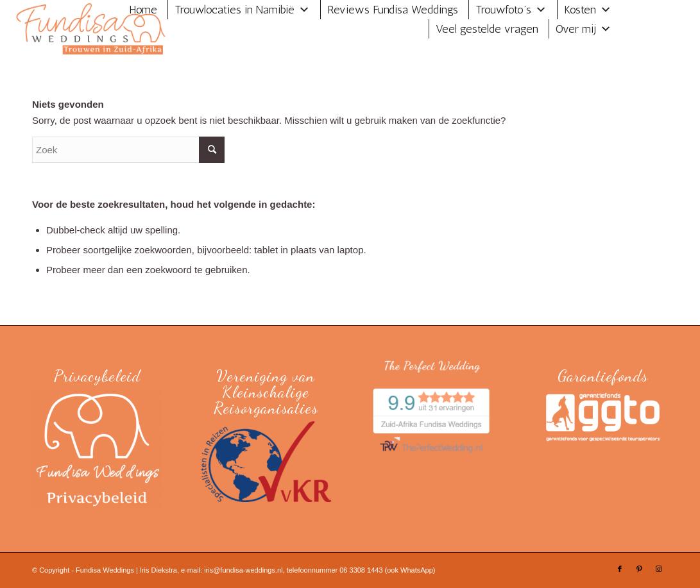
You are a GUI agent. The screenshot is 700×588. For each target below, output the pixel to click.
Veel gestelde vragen (487, 29)
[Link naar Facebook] (620, 569)
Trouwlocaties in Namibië (235, 10)
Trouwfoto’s (503, 10)
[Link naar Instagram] (658, 569)
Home (143, 10)
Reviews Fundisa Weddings (393, 10)
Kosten (580, 10)
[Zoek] (128, 150)
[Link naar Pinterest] (639, 569)
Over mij (576, 29)
